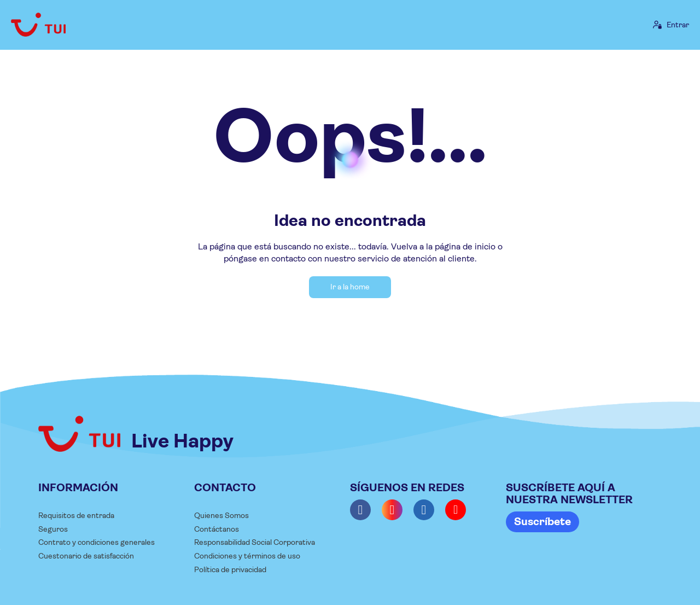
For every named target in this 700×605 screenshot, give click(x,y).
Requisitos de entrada (76, 515)
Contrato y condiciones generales (97, 542)
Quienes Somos (221, 515)
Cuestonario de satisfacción (86, 556)
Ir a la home (350, 287)
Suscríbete (542, 522)
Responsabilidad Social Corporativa (255, 542)
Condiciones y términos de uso (247, 556)
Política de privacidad (230, 569)
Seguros (53, 529)
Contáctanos (217, 529)
